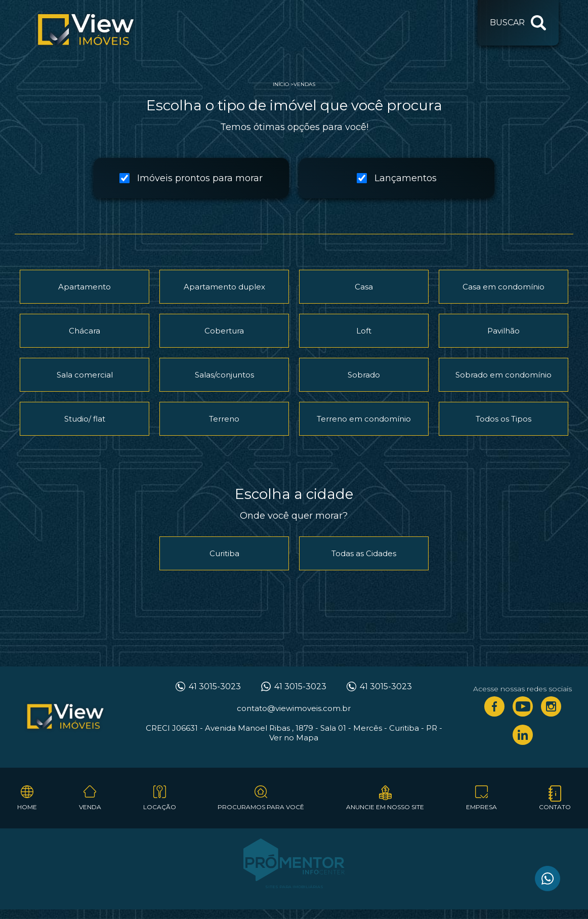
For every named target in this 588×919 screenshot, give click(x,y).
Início (281, 84)
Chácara (85, 331)
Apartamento (85, 287)
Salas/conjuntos (224, 375)
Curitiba (224, 553)
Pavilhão (503, 331)
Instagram (551, 706)
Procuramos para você (261, 807)
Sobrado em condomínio (503, 375)
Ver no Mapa (294, 738)
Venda (90, 807)
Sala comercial (85, 375)
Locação (160, 807)
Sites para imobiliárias (294, 887)
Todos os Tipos (503, 419)
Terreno (224, 419)
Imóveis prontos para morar (191, 178)
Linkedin (523, 735)
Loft (364, 331)
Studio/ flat (85, 419)
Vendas (304, 84)
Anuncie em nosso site (385, 807)
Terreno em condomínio (364, 419)
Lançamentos (397, 178)
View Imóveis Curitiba (65, 717)
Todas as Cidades (364, 553)
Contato (555, 807)
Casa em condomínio (503, 287)
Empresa (481, 807)
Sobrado (364, 375)
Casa (364, 287)
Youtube (523, 706)
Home (27, 807)
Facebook (494, 706)
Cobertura (224, 331)
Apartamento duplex (224, 287)
